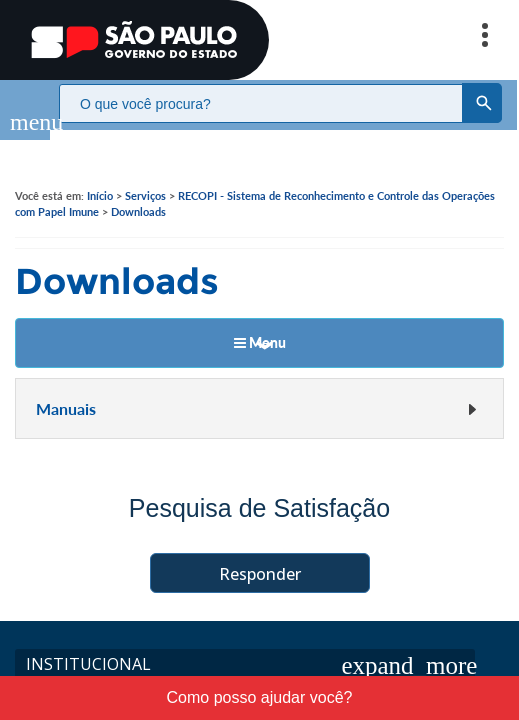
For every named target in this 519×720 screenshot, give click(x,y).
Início (100, 175)
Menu (260, 322)
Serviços (145, 175)
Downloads (138, 191)
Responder (260, 554)
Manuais (257, 388)
